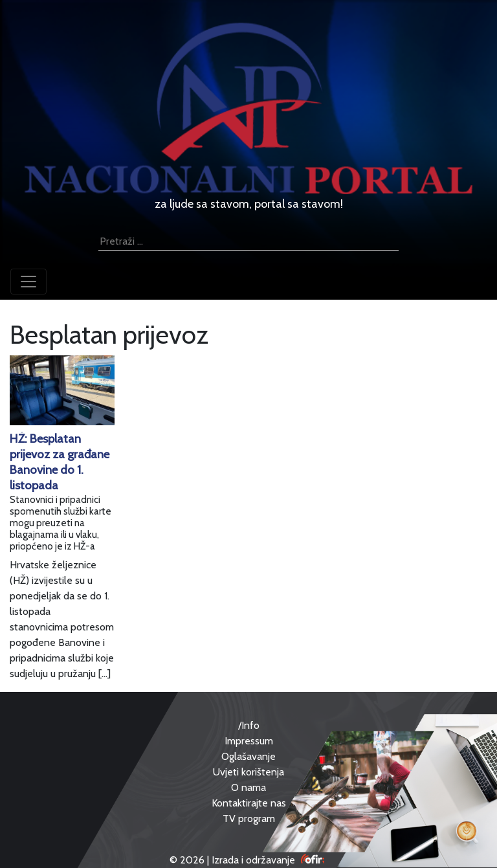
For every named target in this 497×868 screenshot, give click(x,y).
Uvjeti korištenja (248, 772)
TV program (249, 818)
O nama (248, 787)
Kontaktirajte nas (249, 803)
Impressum (249, 741)
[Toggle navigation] (28, 282)
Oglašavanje (248, 756)
